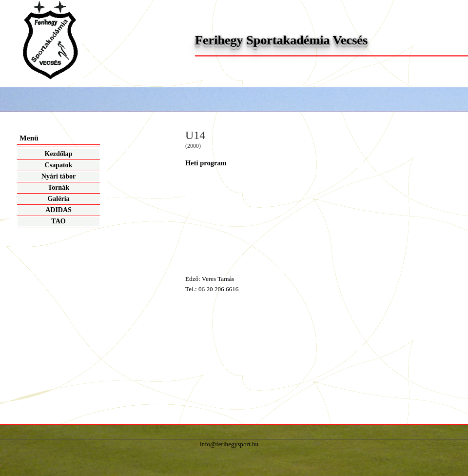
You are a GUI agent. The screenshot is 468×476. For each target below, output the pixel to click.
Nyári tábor (58, 176)
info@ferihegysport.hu (229, 444)
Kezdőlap (59, 154)
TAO (58, 221)
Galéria (58, 199)
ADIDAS (58, 210)
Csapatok (59, 165)
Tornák (58, 188)
